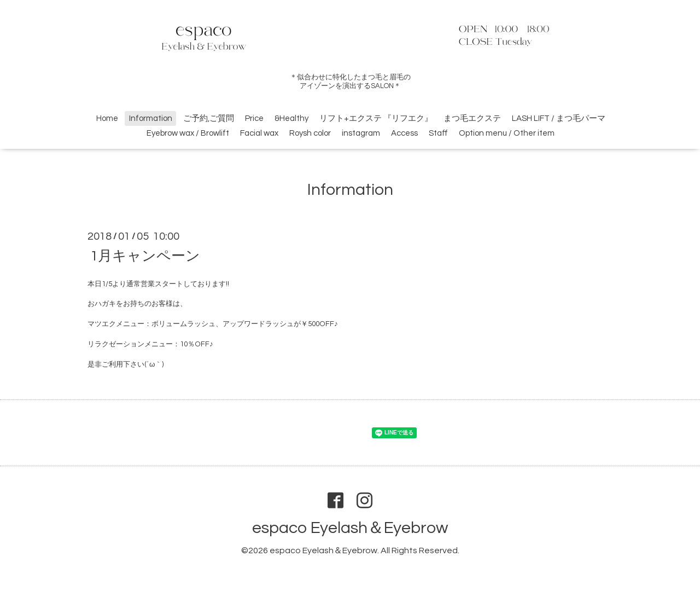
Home (107, 118)
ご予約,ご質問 (209, 118)
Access (404, 133)
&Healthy (291, 118)
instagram (361, 133)
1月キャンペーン (145, 256)
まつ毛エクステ (472, 118)
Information (151, 118)
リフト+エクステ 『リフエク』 (376, 118)
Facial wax (259, 133)
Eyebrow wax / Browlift (188, 133)
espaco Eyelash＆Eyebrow (350, 528)
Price (254, 118)
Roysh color (310, 133)
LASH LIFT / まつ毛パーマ (559, 118)
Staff (438, 133)
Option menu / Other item (507, 133)
